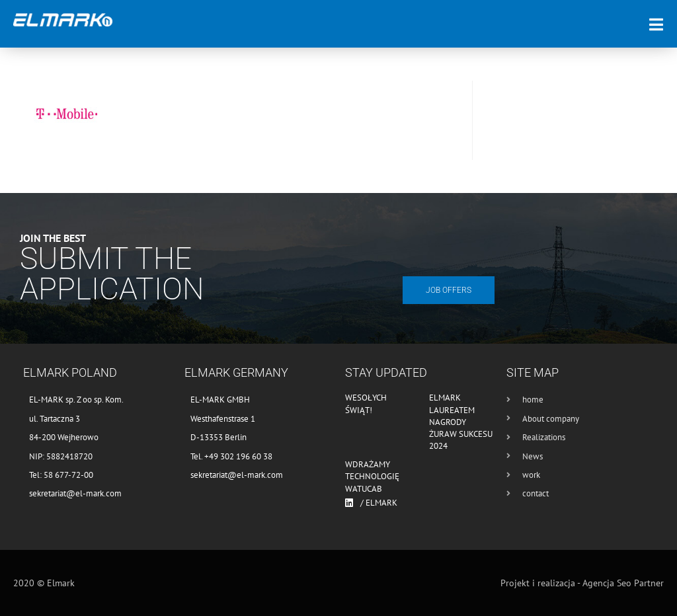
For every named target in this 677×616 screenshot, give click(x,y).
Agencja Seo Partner (623, 583)
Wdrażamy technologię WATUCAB (372, 476)
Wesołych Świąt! (366, 404)
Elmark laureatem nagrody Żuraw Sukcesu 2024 (461, 422)
